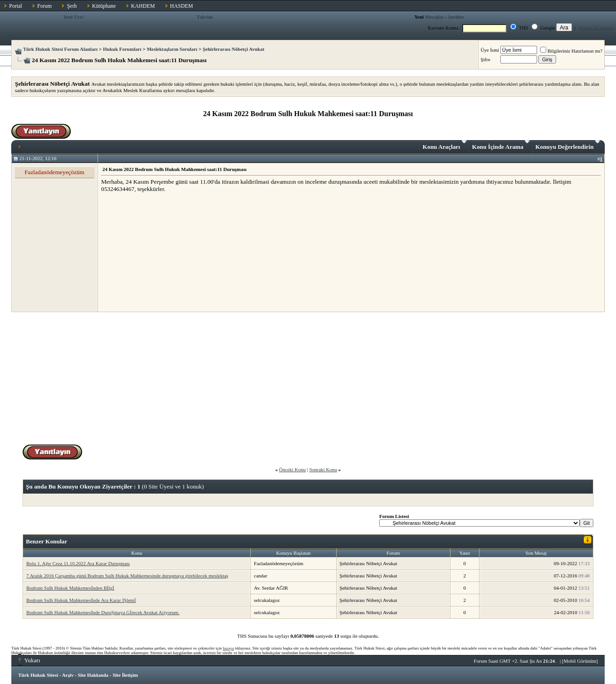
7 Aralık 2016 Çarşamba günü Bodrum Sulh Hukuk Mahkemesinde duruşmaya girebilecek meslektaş (127, 576)
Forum (44, 6)
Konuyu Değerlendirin (568, 145)
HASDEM (182, 6)
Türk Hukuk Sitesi (38, 675)
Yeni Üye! (73, 17)
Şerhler (456, 17)
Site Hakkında (93, 675)
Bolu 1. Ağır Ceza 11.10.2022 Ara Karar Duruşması (78, 563)
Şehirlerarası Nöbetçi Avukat (234, 49)
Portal (16, 6)
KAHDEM (143, 6)
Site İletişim (125, 675)
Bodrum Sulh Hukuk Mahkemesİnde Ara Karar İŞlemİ (81, 600)
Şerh (72, 6)
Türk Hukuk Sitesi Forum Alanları (60, 49)
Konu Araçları (445, 145)
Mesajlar (435, 17)
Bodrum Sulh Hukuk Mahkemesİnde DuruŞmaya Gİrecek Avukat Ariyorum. (103, 612)
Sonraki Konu (323, 469)
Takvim (205, 17)
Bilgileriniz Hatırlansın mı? (571, 51)
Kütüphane (104, 6)
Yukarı (29, 660)
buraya (228, 648)
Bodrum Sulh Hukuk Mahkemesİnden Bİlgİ (70, 588)
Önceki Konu (292, 469)
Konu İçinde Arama (501, 145)
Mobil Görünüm (580, 661)
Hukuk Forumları (122, 49)
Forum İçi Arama (596, 28)
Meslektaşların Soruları (172, 49)
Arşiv (68, 675)
